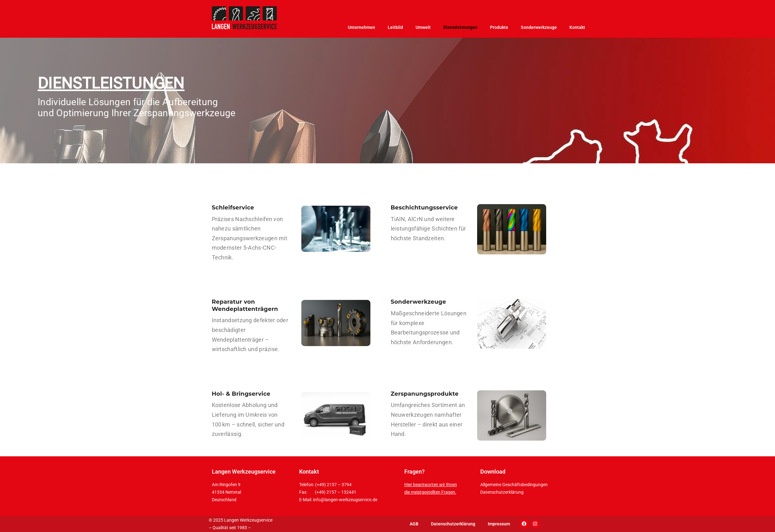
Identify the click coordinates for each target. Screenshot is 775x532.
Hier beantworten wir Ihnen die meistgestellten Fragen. (431, 488)
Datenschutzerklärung (502, 492)
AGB (414, 524)
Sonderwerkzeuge (539, 27)
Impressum (499, 524)
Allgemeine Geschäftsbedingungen (514, 485)
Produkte (499, 27)
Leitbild (395, 27)
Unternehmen (361, 27)
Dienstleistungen (460, 27)
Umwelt (423, 27)
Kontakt (577, 27)
